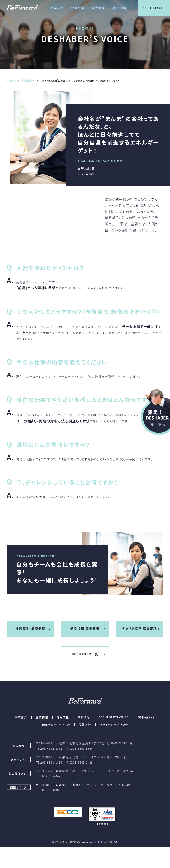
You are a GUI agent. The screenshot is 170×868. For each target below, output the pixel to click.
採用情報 (28, 81)
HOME (11, 81)
